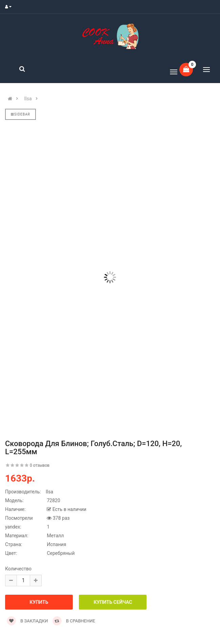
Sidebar (20, 114)
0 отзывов (40, 465)
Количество (18, 569)
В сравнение (74, 621)
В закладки (27, 621)
